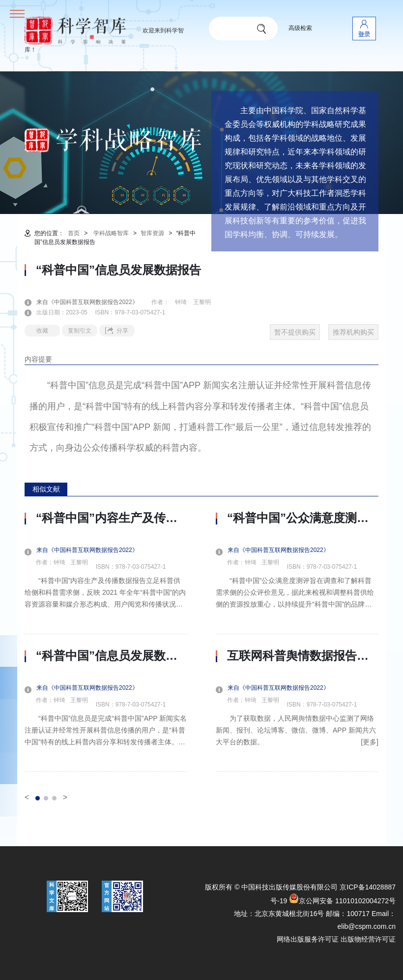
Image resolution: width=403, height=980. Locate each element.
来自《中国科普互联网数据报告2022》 (93, 302)
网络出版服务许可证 (308, 939)
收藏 (42, 331)
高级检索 (300, 28)
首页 (74, 233)
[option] (106, 642)
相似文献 (46, 489)
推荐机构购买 (353, 332)
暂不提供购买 (295, 332)
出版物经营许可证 (368, 939)
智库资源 (152, 233)
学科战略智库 (111, 233)
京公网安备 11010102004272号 (342, 901)
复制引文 (80, 331)
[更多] (370, 742)
